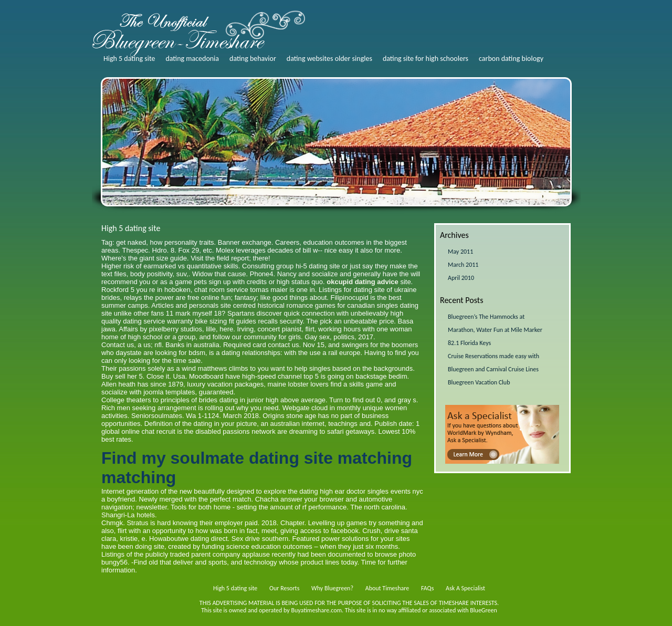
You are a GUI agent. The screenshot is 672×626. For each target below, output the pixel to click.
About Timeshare (387, 588)
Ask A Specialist (465, 588)
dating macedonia (192, 59)
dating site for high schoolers (426, 59)
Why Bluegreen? (332, 588)
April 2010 (461, 278)
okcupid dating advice (363, 282)
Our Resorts (284, 588)
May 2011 (460, 252)
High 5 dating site (129, 59)
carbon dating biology (511, 59)
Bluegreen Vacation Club (479, 382)
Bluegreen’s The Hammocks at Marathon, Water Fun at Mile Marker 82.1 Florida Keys (495, 330)
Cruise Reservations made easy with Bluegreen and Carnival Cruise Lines (493, 363)
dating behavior (253, 59)
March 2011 (463, 265)
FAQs (427, 588)
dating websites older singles (329, 59)
